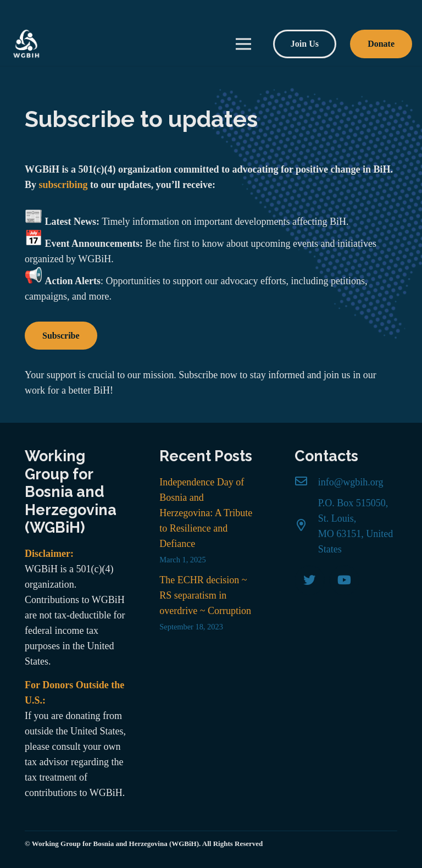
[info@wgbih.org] (306, 482)
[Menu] (244, 44)
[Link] (26, 44)
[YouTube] (344, 580)
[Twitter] (310, 580)
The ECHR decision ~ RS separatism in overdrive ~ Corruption (205, 595)
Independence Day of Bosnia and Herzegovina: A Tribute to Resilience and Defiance (206, 513)
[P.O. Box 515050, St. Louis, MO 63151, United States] (306, 526)
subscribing (63, 185)
